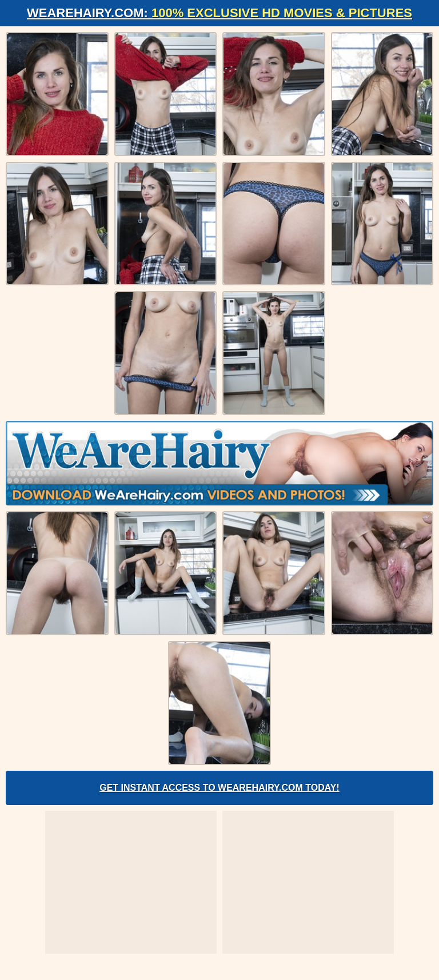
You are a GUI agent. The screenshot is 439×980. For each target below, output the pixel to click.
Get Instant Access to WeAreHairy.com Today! (219, 788)
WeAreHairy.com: (219, 13)
